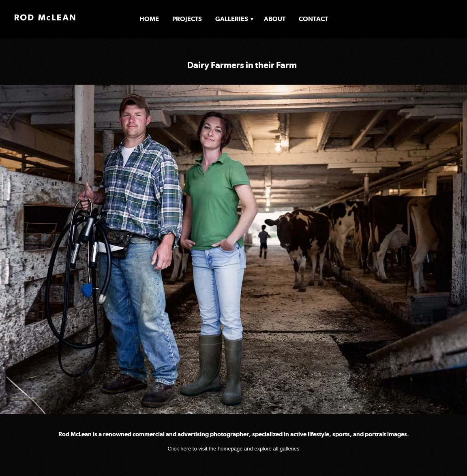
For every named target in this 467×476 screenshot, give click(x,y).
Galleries (232, 19)
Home (149, 19)
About (275, 19)
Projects (187, 19)
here (186, 449)
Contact (313, 19)
